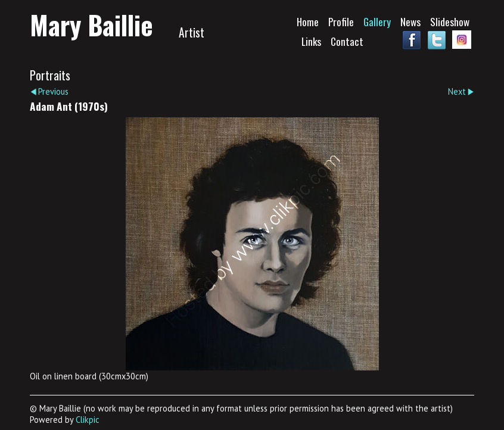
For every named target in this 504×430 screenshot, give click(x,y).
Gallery (377, 21)
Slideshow (450, 21)
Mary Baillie (91, 24)
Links (311, 41)
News (410, 21)
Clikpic (88, 420)
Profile (341, 21)
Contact (347, 41)
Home (308, 21)
